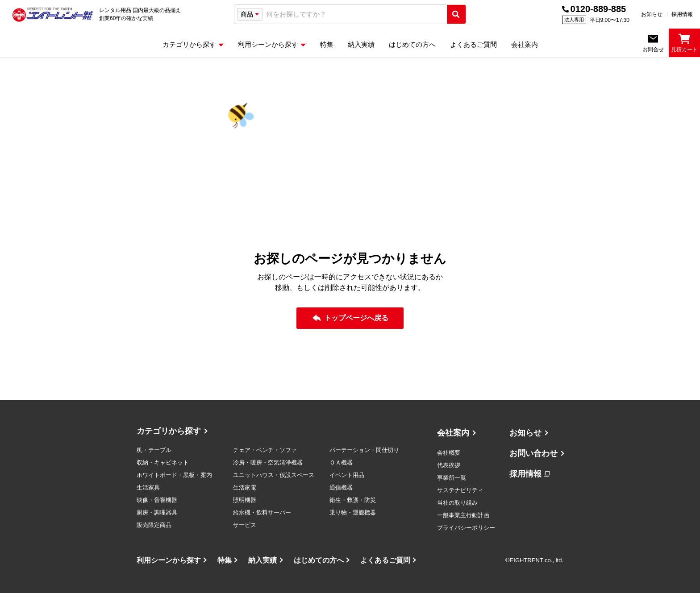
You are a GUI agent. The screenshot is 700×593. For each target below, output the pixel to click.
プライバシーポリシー (466, 528)
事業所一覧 (452, 478)
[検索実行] (456, 14)
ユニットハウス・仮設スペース (274, 475)
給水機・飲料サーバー (262, 512)
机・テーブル (154, 450)
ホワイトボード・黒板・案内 (174, 475)
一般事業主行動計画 (463, 515)
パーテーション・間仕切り (364, 450)
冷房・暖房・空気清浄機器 (268, 462)
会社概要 (449, 453)
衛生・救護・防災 (353, 500)
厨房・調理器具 (157, 512)
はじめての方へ (319, 560)
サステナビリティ (460, 490)
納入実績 (262, 560)
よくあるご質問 (385, 560)
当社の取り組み (457, 503)
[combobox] (355, 15)
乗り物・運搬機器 (353, 512)
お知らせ (652, 14)
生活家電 (245, 487)
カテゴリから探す (169, 431)
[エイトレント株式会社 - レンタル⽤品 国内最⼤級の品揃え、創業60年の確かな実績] (53, 14)
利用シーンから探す (169, 560)
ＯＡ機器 (341, 462)
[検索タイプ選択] (250, 14)
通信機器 (341, 487)
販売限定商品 (154, 525)
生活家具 (148, 487)
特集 (225, 560)
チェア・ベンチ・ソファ (265, 450)
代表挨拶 (449, 465)
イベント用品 (347, 475)
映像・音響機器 (157, 500)
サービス (245, 525)
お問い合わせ (533, 453)
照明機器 (245, 500)
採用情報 (682, 14)
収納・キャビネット (163, 462)
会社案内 (453, 433)
